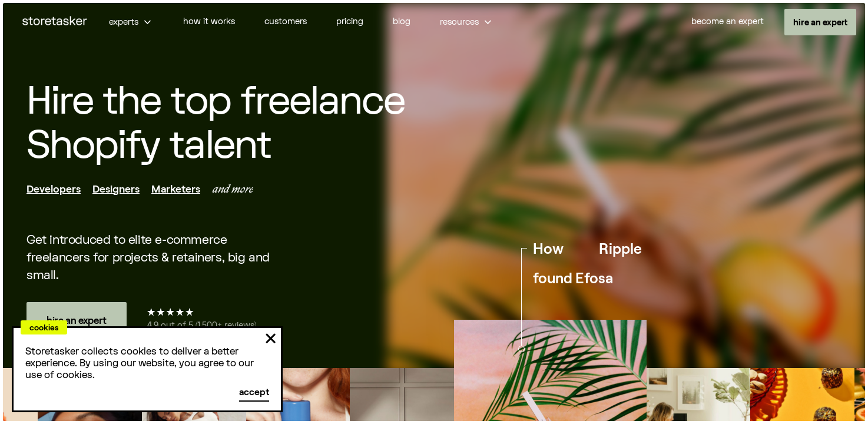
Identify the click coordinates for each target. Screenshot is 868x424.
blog (402, 21)
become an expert (728, 21)
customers (286, 21)
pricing (350, 21)
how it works (209, 21)
